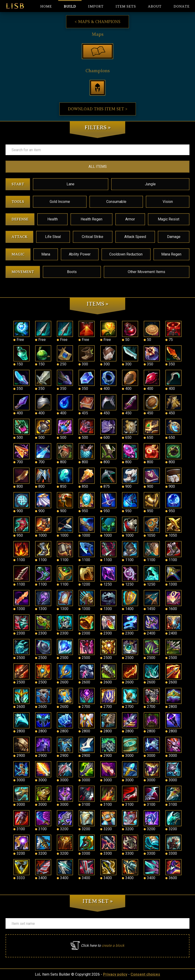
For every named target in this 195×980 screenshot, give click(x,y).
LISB (15, 6)
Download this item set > (98, 109)
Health (53, 219)
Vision (168, 202)
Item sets (126, 6)
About (155, 6)
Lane (70, 184)
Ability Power (80, 254)
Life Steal (53, 237)
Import (96, 6)
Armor (130, 219)
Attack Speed (135, 237)
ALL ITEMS (98, 167)
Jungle (150, 184)
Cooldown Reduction (126, 254)
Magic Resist (169, 219)
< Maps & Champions (97, 22)
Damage (174, 237)
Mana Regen (171, 254)
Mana (46, 254)
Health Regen (91, 219)
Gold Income (60, 202)
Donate (181, 6)
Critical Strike (93, 237)
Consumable (116, 202)
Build (70, 6)
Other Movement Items (146, 272)
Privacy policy (115, 974)
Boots (72, 272)
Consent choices (145, 974)
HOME (46, 6)
